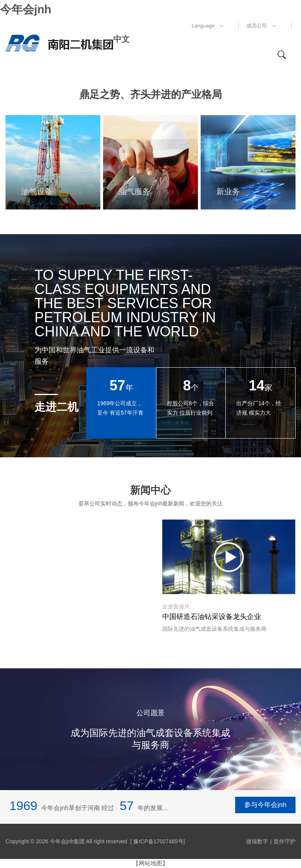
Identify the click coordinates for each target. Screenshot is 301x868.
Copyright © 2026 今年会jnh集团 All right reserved (66, 841)
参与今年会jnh (265, 806)
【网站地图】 (150, 863)
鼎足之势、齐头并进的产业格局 (150, 93)
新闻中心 (150, 490)
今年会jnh (25, 8)
